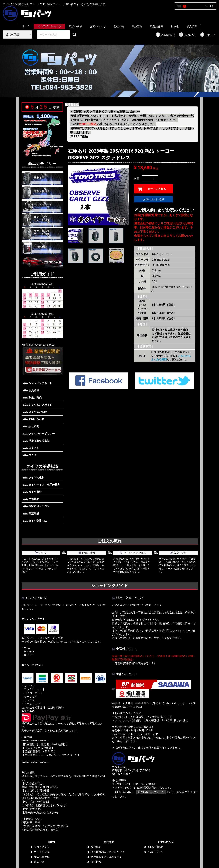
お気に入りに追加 (154, 199)
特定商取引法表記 (36, 441)
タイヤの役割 (34, 477)
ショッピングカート (38, 383)
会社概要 (119, 26)
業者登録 (39, 862)
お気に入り (187, 35)
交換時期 (31, 499)
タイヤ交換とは (35, 521)
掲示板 (175, 26)
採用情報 (96, 862)
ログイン (207, 35)
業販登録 (137, 26)
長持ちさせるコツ (36, 506)
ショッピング (42, 847)
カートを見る (42, 852)
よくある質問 (159, 359)
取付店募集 (157, 26)
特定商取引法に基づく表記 (106, 857)
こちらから (184, 356)
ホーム (26, 26)
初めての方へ (155, 852)
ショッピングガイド (38, 405)
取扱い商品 (76, 26)
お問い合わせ (98, 26)
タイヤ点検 (32, 492)
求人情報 (192, 26)
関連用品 (31, 513)
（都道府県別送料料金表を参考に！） (134, 663)
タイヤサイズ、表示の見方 (42, 485)
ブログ (30, 455)
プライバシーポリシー (39, 434)
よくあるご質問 (35, 412)
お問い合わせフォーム (151, 792)
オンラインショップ (49, 26)
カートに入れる (157, 189)
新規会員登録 (165, 35)
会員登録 (31, 390)
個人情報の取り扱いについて (108, 852)
